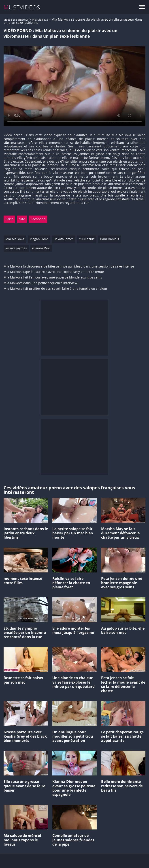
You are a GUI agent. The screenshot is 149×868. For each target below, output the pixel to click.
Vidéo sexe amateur (16, 20)
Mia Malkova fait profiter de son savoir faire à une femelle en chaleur (55, 289)
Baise (9, 219)
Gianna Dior (41, 248)
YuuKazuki (87, 239)
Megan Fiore (39, 239)
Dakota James (64, 239)
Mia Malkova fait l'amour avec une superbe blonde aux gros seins (53, 277)
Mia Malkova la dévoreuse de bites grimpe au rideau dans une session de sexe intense (69, 267)
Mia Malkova (40, 20)
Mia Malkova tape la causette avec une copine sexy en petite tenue (54, 272)
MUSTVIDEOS (22, 7)
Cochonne (38, 219)
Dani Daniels (110, 239)
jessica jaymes (16, 248)
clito (22, 219)
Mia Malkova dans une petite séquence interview (40, 283)
